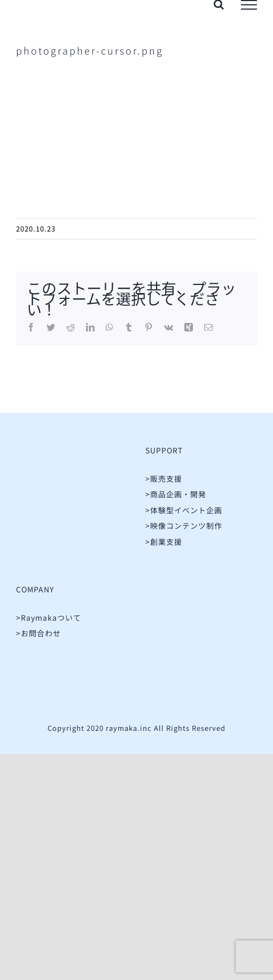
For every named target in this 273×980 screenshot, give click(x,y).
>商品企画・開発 (176, 494)
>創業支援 (164, 542)
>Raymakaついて (49, 618)
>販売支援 (164, 479)
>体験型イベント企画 (184, 510)
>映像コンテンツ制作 (184, 526)
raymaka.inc (129, 728)
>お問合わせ (38, 633)
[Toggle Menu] (249, 5)
